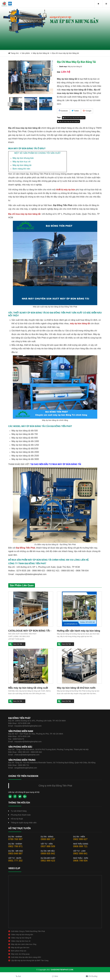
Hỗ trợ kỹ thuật (17, 819)
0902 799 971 (15, 846)
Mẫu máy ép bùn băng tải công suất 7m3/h (28, 688)
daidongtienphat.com (62, 970)
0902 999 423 (48, 861)
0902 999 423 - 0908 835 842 (30, 752)
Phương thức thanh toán (21, 815)
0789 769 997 (15, 839)
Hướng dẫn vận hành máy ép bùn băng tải (79, 631)
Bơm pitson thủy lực (19, 951)
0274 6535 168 (24, 723)
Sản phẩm (26, 53)
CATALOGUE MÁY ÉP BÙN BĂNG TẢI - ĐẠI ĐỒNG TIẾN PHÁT (30, 631)
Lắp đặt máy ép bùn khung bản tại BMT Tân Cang (30, 960)
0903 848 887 (15, 854)
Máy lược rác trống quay (20, 954)
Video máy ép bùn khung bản (22, 935)
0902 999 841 (80, 854)
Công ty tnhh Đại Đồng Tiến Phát (55, 786)
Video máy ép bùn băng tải (21, 938)
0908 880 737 (48, 839)
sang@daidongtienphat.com (26, 768)
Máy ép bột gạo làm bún (20, 948)
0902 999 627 (80, 839)
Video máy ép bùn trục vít (21, 941)
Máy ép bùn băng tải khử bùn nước (76, 688)
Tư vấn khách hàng (19, 811)
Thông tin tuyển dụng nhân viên (24, 823)
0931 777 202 (15, 861)
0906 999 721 (24, 765)
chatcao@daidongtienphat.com (27, 755)
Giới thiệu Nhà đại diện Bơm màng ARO (26, 957)
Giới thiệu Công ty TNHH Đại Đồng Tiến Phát (28, 931)
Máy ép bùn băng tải (41, 53)
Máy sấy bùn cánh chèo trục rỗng (24, 944)
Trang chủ (14, 53)
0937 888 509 (48, 846)
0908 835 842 (48, 854)
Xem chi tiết (18, 644)
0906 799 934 (80, 861)
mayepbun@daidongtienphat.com (28, 726)
